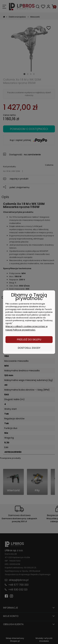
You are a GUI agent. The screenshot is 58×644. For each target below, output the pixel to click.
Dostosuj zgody (29, 348)
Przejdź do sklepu (29, 339)
